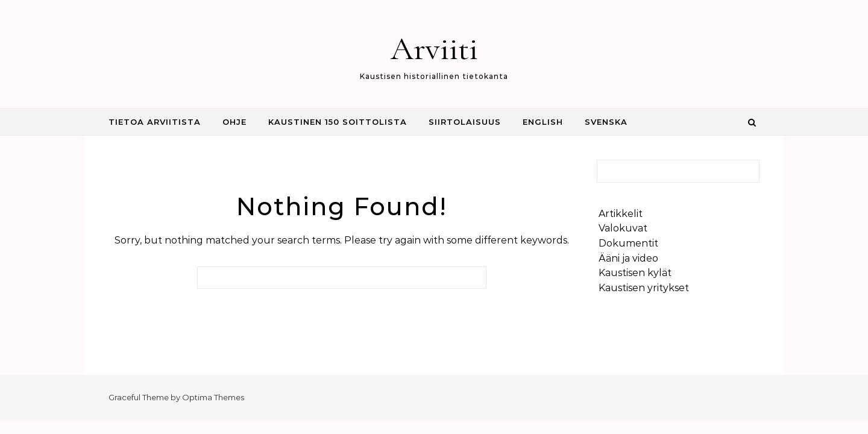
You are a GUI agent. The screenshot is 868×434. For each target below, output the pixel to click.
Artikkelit (621, 214)
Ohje (234, 122)
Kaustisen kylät (635, 273)
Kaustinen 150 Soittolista (338, 122)
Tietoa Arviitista (155, 122)
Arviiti (434, 49)
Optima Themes (213, 397)
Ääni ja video (628, 258)
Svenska (606, 122)
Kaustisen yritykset (644, 288)
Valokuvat (623, 228)
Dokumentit (628, 243)
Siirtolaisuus (465, 122)
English (543, 122)
